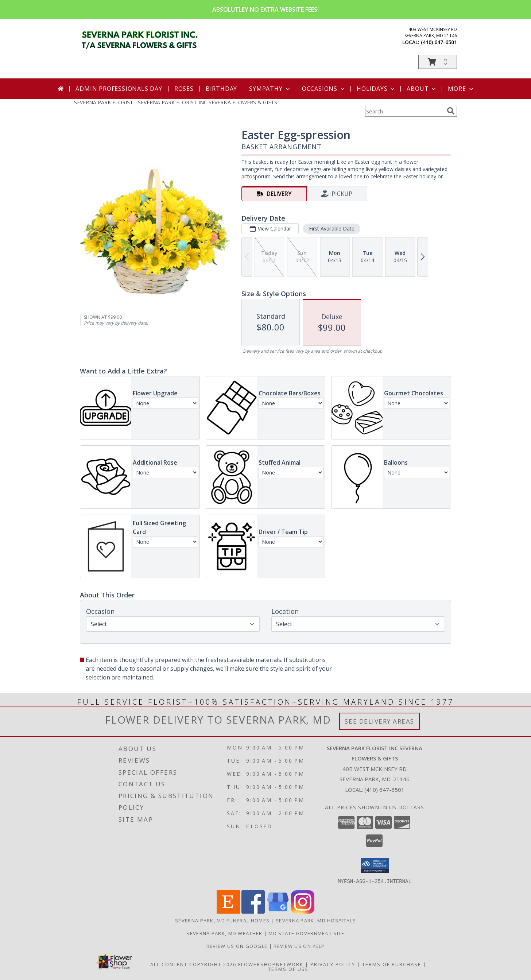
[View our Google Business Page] (278, 911)
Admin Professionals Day (119, 89)
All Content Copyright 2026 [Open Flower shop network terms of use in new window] (193, 964)
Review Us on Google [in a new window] (238, 946)
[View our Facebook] (253, 911)
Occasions (324, 89)
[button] (438, 62)
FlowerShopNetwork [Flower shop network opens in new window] (271, 964)
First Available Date (332, 228)
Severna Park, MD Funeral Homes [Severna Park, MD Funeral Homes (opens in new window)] (222, 920)
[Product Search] (404, 111)
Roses (184, 89)
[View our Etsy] (228, 911)
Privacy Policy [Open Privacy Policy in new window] (333, 964)
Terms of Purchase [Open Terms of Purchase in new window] (392, 964)
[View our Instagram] (303, 911)
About (422, 89)
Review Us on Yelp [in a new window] (299, 946)
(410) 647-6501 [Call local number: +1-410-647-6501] (439, 42)
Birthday (221, 89)
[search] (451, 111)
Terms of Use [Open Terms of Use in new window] (288, 969)
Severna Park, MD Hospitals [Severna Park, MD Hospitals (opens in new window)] (316, 920)
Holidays (376, 89)
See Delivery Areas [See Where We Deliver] (379, 721)
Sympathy (270, 89)
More (461, 89)
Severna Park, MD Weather (224, 933)
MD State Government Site (306, 933)
